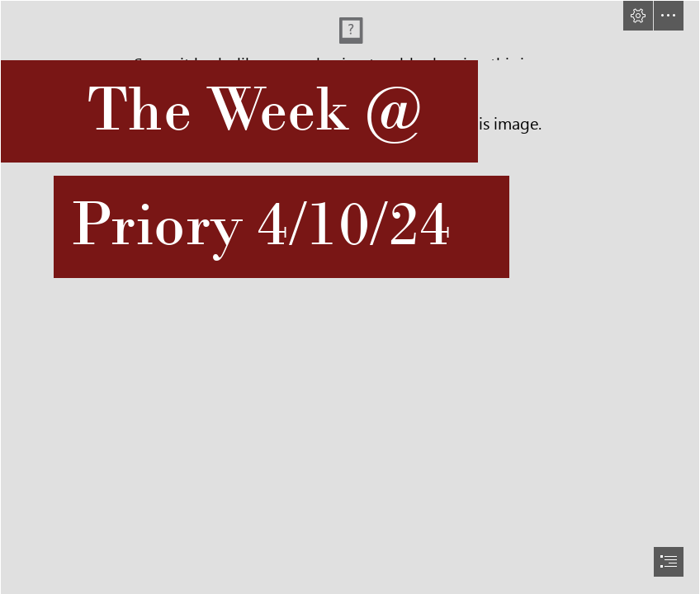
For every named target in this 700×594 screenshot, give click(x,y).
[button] (638, 16)
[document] (350, 297)
